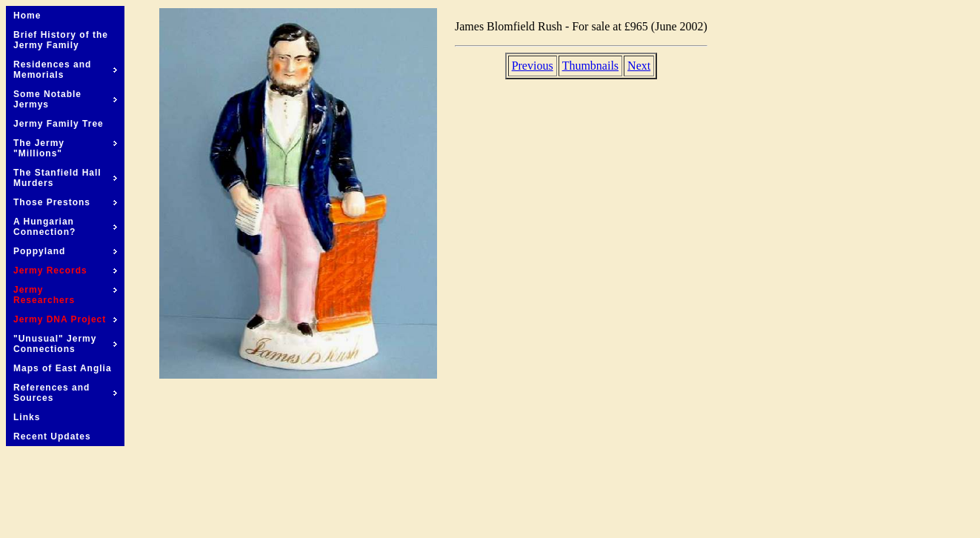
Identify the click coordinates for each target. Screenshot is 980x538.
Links (27, 417)
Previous (533, 66)
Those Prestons (65, 202)
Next (639, 66)
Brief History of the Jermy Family (61, 40)
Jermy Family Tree (59, 124)
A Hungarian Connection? (65, 227)
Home (27, 16)
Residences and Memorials (65, 70)
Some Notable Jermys (65, 99)
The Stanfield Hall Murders (65, 178)
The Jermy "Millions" (65, 148)
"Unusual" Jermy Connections (65, 344)
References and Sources (65, 393)
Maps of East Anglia (63, 368)
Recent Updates (52, 436)
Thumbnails (590, 66)
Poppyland (65, 251)
